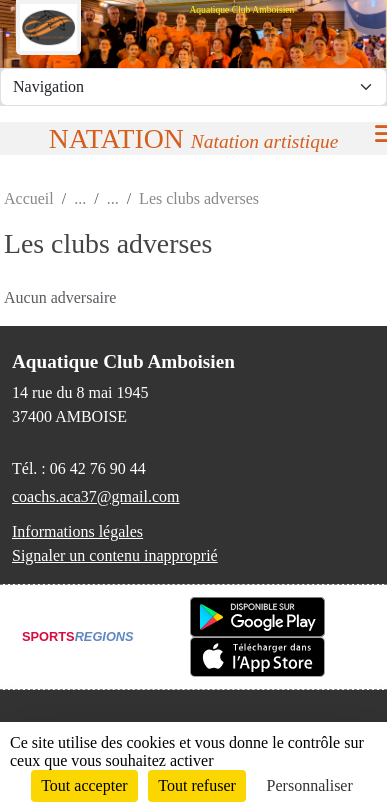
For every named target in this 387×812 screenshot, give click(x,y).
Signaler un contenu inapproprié (115, 555)
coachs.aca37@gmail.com (96, 496)
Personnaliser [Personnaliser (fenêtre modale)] (310, 785)
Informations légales (77, 531)
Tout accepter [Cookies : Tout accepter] (84, 785)
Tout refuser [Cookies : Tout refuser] (197, 785)
